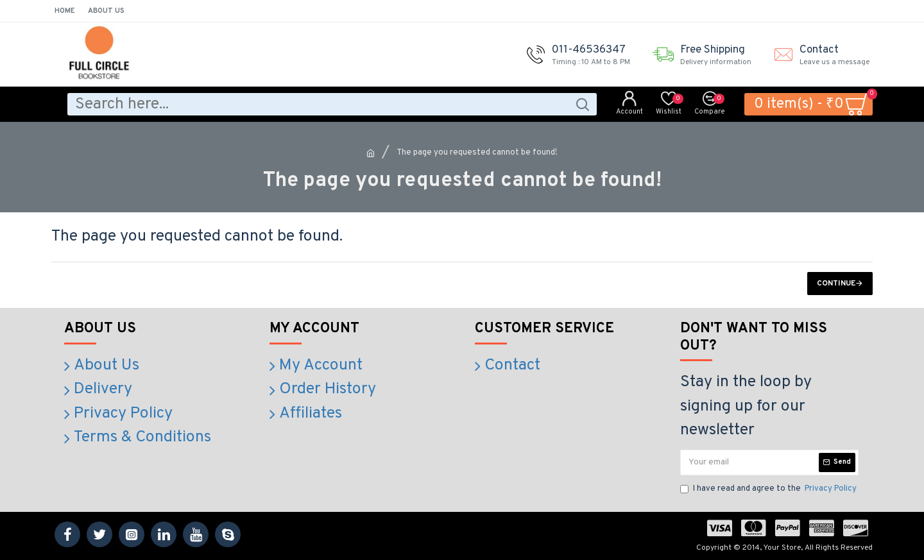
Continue (836, 284)
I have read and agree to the (769, 489)
